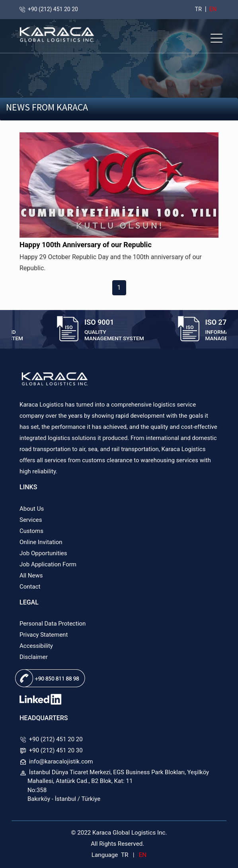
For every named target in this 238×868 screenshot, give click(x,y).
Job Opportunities (43, 553)
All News (31, 575)
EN (212, 9)
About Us (32, 509)
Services (31, 520)
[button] (217, 38)
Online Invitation (41, 542)
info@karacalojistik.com (61, 761)
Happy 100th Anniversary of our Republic (86, 245)
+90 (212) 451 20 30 (56, 750)
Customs (31, 531)
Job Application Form (48, 564)
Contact (30, 587)
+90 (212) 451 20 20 (53, 9)
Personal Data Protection (53, 624)
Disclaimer (34, 657)
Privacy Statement (44, 635)
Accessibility (36, 646)
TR (198, 9)
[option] (103, 330)
